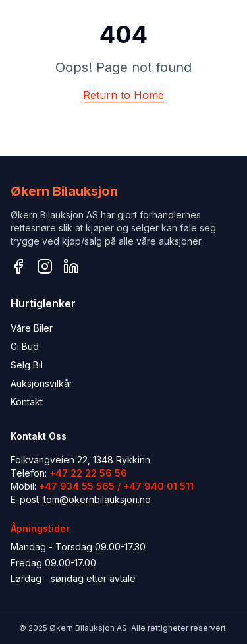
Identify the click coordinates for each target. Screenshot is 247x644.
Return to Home (123, 95)
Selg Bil (27, 365)
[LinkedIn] (71, 266)
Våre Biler (32, 328)
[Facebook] (18, 266)
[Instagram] (45, 266)
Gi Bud (25, 346)
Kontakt (27, 402)
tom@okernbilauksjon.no (97, 499)
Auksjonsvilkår (41, 383)
